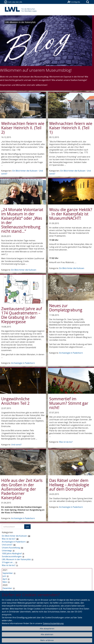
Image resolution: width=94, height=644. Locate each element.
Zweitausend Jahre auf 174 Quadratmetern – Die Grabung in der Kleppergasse (22, 315)
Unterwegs (7, 551)
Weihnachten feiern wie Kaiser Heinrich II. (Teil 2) (23, 128)
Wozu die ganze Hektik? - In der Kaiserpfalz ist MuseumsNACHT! (71, 214)
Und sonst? (16, 445)
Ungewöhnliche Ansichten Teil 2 (15, 401)
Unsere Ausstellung (11, 548)
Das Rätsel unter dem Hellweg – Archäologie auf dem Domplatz (69, 485)
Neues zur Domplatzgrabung (66, 308)
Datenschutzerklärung (53, 623)
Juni (4, 576)
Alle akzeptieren (47, 629)
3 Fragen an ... (8, 562)
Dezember (7, 588)
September (8, 573)
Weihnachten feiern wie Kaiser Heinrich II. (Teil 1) (71, 128)
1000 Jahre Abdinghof (12, 553)
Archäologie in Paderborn (23, 363)
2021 (5, 570)
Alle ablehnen (47, 634)
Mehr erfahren (47, 640)
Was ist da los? (66, 442)
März (5, 582)
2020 (5, 585)
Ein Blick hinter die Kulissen (25, 171)
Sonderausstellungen (12, 556)
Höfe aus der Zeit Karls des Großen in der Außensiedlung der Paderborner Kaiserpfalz (22, 489)
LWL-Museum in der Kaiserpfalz (16, 559)
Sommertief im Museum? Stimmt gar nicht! (69, 403)
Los (27, 527)
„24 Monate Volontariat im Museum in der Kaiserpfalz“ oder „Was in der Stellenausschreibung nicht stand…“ (22, 220)
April (5, 579)
